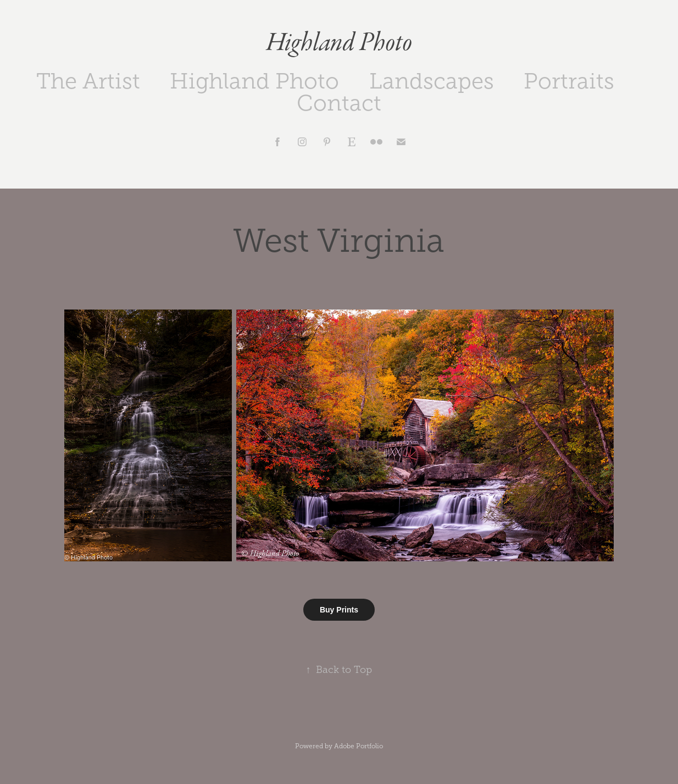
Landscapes (432, 81)
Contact (339, 103)
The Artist (88, 81)
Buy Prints (339, 610)
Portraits (569, 81)
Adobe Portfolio (359, 746)
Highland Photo (339, 43)
